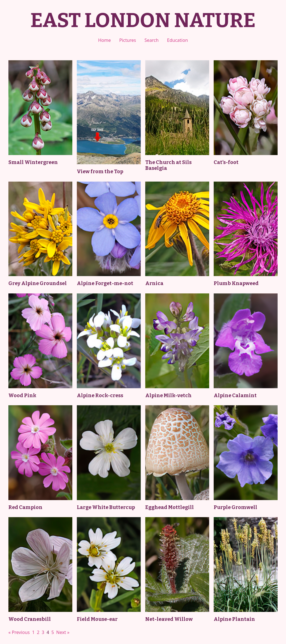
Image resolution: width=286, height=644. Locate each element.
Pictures (128, 40)
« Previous (19, 632)
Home (104, 40)
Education (177, 40)
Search (152, 40)
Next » (63, 632)
